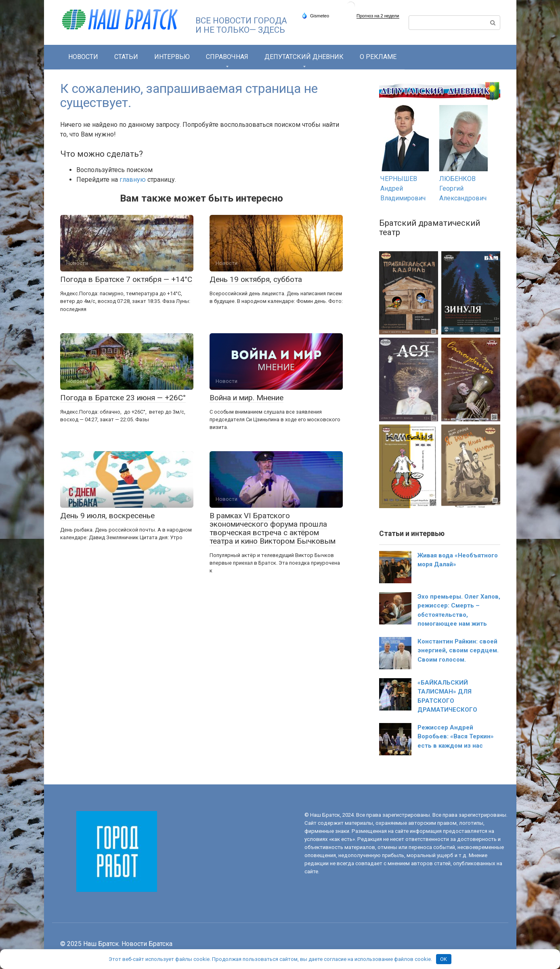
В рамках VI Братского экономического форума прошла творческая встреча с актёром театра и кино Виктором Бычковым (273, 528)
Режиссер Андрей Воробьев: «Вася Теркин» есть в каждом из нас (456, 737)
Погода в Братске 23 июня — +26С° (123, 398)
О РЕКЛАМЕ (378, 57)
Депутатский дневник (304, 57)
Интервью (172, 57)
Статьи (126, 57)
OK (444, 959)
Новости (83, 57)
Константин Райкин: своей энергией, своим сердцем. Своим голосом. (458, 651)
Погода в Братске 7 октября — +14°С (126, 279)
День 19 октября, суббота (256, 279)
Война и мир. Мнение (246, 398)
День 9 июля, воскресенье (107, 516)
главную (133, 180)
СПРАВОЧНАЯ (227, 57)
